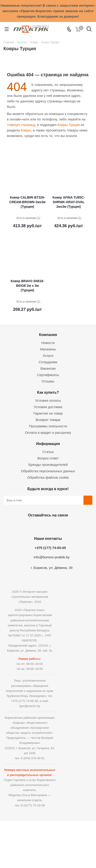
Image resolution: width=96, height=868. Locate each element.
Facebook (35, 526)
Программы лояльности (48, 426)
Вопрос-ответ (48, 458)
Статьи (48, 452)
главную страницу (21, 125)
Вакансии (48, 368)
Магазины (48, 349)
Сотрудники (48, 362)
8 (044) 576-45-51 (33, 758)
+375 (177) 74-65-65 (50, 548)
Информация (48, 444)
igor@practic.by (30, 706)
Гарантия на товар (48, 413)
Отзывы (48, 381)
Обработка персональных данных (48, 471)
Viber (70, 526)
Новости (48, 343)
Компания (48, 335)
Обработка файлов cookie (48, 477)
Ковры (26, 130)
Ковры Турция (69, 125)
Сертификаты (48, 375)
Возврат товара (48, 420)
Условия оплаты (48, 400)
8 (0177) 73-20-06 (33, 805)
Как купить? (48, 392)
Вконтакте (24, 526)
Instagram (47, 526)
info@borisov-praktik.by (52, 557)
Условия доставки (48, 407)
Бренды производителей (48, 465)
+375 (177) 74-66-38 (24, 701)
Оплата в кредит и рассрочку (48, 433)
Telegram (58, 526)
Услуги (48, 356)
